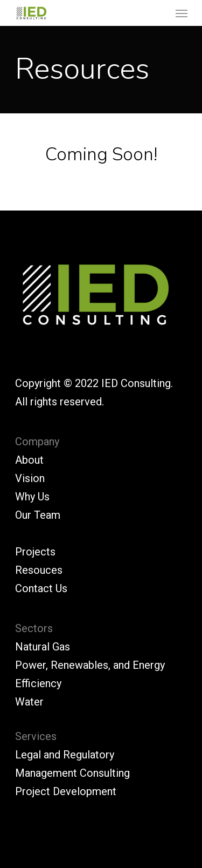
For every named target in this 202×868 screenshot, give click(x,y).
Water (29, 702)
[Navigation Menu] (182, 13)
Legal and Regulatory (65, 755)
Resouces (39, 570)
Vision (30, 478)
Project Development (66, 791)
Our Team (38, 515)
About (29, 460)
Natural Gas (43, 647)
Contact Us (41, 588)
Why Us (32, 497)
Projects (35, 552)
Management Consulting (72, 773)
